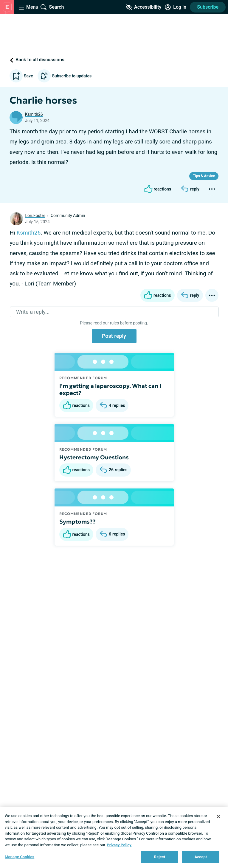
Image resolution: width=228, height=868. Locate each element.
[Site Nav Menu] (29, 7)
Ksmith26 (34, 114)
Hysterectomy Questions (94, 457)
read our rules (106, 323)
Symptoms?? (77, 522)
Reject (160, 857)
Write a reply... (33, 312)
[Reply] (190, 189)
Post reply (114, 336)
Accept (201, 857)
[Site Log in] (176, 7)
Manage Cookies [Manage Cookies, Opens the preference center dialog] (20, 857)
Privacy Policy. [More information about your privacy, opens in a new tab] (119, 845)
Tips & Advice (204, 176)
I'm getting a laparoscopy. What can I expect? (110, 389)
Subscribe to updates (65, 76)
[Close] (218, 817)
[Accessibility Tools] (144, 7)
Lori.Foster (35, 216)
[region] (114, 837)
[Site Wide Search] (52, 7)
